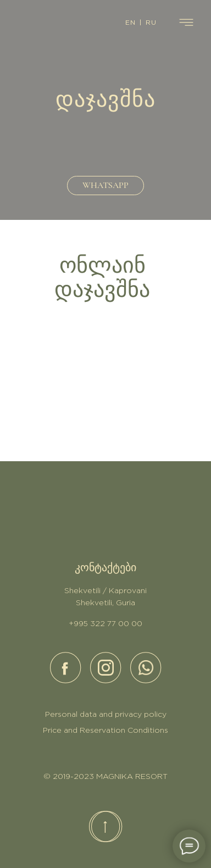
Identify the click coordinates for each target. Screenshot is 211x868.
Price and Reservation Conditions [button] (105, 731)
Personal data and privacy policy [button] (106, 715)
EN (131, 23)
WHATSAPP (105, 185)
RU (151, 23)
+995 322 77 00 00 (105, 624)
